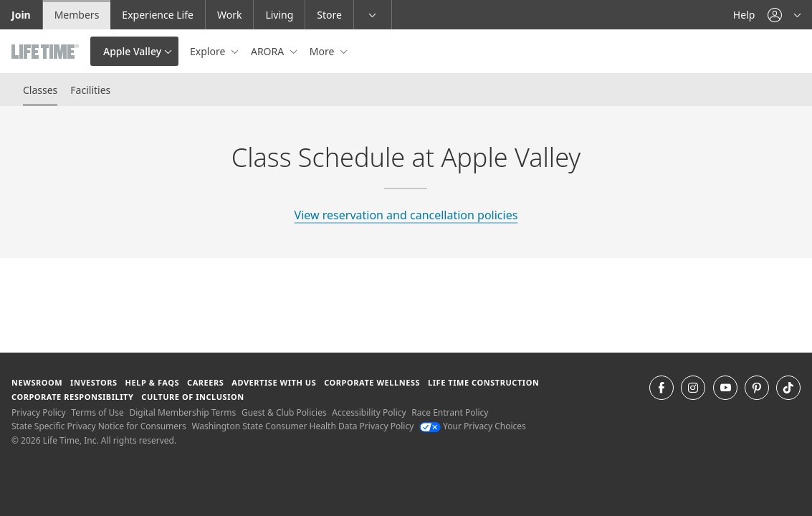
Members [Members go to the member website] (77, 15)
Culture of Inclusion (192, 397)
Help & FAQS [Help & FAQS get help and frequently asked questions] (153, 382)
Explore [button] (209, 51)
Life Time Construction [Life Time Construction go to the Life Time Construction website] (483, 382)
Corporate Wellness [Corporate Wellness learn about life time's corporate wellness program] (372, 382)
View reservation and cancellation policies (406, 215)
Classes (40, 90)
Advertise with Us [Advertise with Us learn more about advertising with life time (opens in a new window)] (274, 382)
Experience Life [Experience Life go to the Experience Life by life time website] (158, 15)
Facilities (90, 90)
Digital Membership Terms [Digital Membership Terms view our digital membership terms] (182, 412)
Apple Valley (132, 51)
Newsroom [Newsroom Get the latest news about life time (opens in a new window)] (37, 382)
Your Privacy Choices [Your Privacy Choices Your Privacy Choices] (473, 426)
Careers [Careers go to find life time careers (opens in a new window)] (205, 382)
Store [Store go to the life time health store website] (329, 15)
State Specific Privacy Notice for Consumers (99, 426)
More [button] (323, 51)
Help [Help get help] (744, 15)
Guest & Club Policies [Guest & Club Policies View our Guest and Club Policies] (284, 412)
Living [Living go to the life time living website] (279, 15)
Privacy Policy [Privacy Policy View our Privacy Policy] (39, 412)
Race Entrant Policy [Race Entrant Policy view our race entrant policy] (450, 412)
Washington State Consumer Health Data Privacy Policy (302, 426)
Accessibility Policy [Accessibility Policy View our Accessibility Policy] (369, 412)
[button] (784, 15)
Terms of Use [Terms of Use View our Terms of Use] (97, 412)
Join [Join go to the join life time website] (21, 15)
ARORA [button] (269, 51)
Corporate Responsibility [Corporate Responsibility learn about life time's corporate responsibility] (72, 397)
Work (229, 15)
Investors (94, 382)
